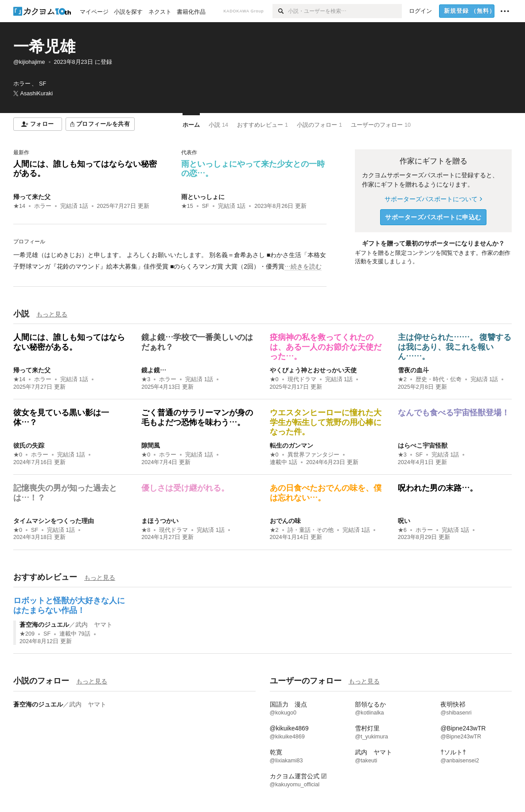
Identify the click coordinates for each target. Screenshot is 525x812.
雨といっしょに (203, 197)
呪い (404, 521)
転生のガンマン (292, 445)
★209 (27, 634)
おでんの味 (285, 521)
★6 (402, 530)
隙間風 (151, 445)
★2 (402, 379)
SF (206, 206)
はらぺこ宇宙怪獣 (423, 445)
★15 (187, 206)
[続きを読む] (170, 261)
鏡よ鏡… (154, 370)
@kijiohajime (29, 62)
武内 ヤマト (94, 625)
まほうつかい (160, 521)
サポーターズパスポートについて (433, 199)
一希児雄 (44, 46)
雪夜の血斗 (413, 370)
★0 (274, 379)
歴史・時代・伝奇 (439, 379)
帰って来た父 (32, 197)
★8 (146, 530)
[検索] (280, 11)
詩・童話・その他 (311, 530)
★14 (19, 206)
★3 (146, 379)
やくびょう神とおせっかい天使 (313, 370)
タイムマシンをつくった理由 (54, 521)
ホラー (43, 206)
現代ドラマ (302, 379)
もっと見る (52, 314)
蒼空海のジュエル (44, 625)
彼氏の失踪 (29, 445)
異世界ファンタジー (313, 455)
